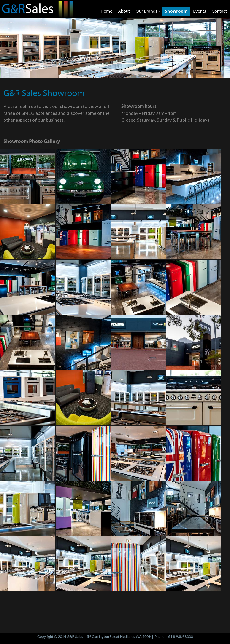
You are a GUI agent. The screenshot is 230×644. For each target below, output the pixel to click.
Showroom (176, 11)
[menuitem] (107, 11)
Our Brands (148, 11)
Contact (219, 11)
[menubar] (164, 8)
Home (107, 11)
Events (200, 11)
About (124, 11)
